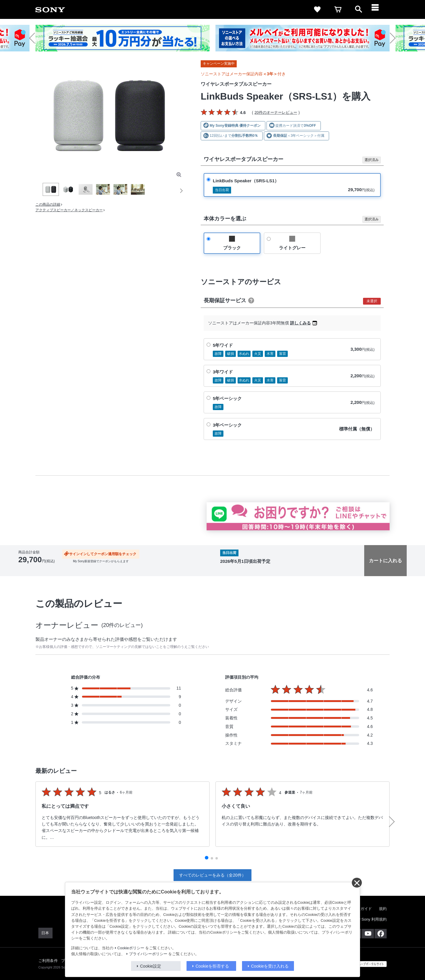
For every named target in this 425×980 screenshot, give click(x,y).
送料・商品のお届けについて (79, 569)
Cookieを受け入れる (270, 966)
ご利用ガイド (360, 909)
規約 (383, 909)
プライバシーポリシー (148, 954)
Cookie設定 (151, 966)
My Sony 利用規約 (371, 919)
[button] (35, 38)
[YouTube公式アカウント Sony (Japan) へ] (368, 934)
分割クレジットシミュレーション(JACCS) (138, 569)
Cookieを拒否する (212, 966)
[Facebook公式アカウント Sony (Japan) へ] (381, 934)
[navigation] (379, 9)
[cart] (338, 9)
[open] (359, 9)
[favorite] (317, 9)
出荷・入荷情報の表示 (35, 569)
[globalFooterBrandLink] (364, 964)
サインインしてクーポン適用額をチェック (103, 554)
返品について (186, 569)
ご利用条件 (48, 961)
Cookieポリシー (131, 948)
